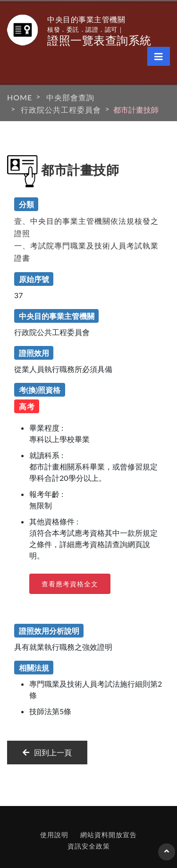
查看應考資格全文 (70, 584)
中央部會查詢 (70, 97)
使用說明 (54, 835)
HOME (20, 97)
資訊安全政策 (89, 846)
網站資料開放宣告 (109, 835)
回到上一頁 (47, 752)
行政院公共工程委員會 (61, 110)
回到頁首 (167, 856)
